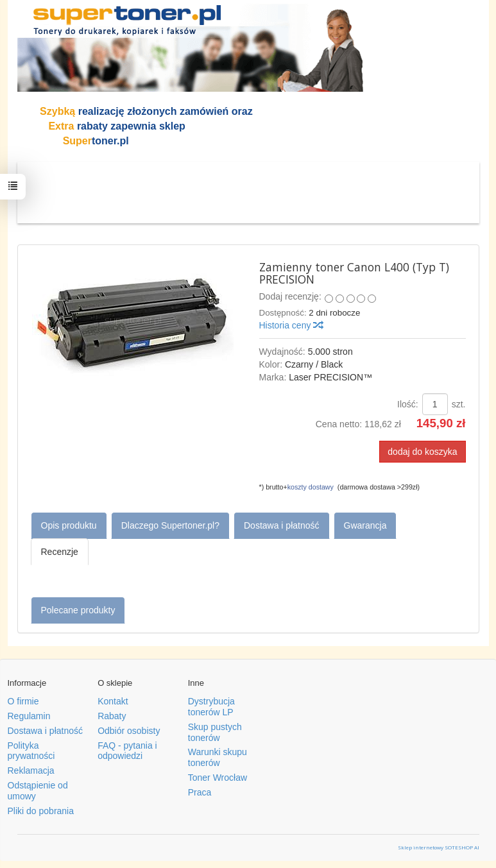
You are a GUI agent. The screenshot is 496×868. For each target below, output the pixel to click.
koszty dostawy (311, 487)
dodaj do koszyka (422, 452)
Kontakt (113, 701)
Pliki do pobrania (41, 811)
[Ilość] (435, 404)
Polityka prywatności (31, 751)
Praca (200, 792)
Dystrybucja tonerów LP (211, 707)
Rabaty (112, 716)
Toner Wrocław (218, 778)
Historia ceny (291, 325)
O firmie (23, 701)
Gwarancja (365, 525)
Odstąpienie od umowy (38, 791)
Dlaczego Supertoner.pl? (170, 525)
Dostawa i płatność (282, 525)
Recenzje (60, 552)
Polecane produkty (78, 610)
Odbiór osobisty (129, 731)
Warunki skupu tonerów (218, 757)
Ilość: (408, 404)
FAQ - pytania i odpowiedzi (127, 751)
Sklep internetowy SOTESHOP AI (439, 847)
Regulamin (29, 716)
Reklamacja (31, 770)
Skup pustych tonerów (215, 732)
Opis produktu (69, 525)
